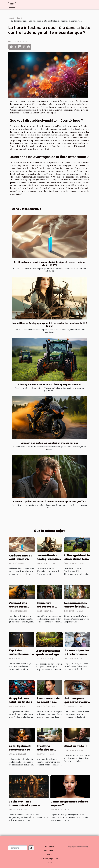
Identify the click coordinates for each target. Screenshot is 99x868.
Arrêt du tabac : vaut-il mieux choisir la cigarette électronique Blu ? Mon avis (50, 263)
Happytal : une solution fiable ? (21, 700)
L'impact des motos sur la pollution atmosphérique (49, 443)
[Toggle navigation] (12, 5)
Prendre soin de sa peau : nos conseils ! (48, 702)
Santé (20, 18)
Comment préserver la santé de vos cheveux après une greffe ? (50, 501)
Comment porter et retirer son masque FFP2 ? (77, 654)
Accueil (11, 18)
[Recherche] (18, 848)
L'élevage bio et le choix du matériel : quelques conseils (49, 384)
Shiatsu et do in (76, 746)
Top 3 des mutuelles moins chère (21, 654)
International (50, 851)
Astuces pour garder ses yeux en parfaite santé (77, 702)
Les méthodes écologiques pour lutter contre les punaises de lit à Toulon (50, 325)
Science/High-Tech (50, 859)
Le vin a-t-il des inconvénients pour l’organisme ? (23, 805)
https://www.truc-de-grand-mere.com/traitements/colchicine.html (39, 135)
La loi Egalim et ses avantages (20, 748)
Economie (49, 847)
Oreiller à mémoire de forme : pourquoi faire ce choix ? (49, 751)
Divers (49, 863)
